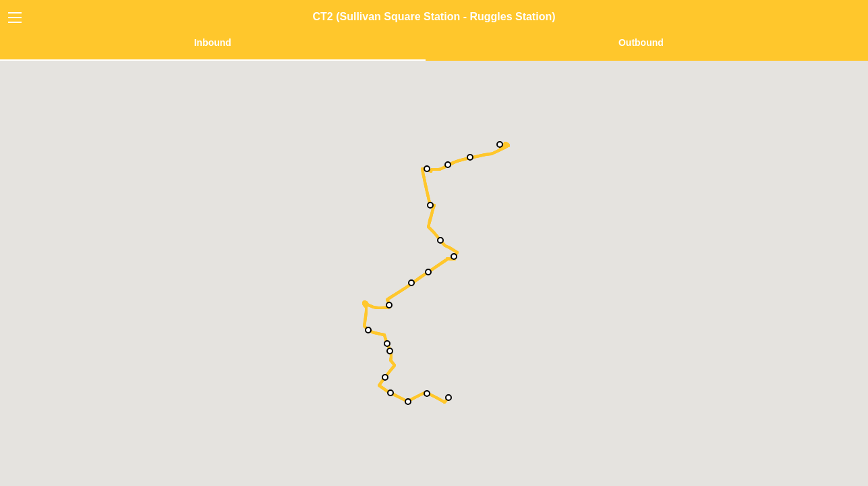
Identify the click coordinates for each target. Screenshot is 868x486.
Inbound (213, 43)
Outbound (641, 43)
